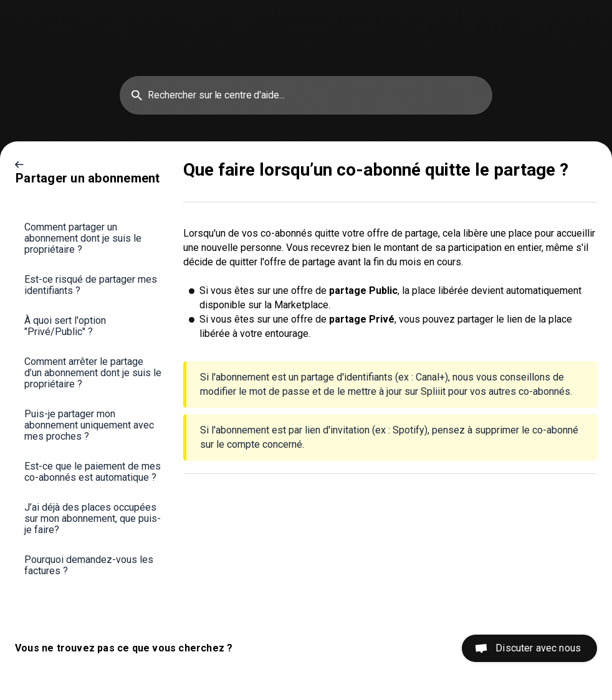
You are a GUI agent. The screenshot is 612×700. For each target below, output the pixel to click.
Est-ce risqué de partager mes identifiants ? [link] (91, 285)
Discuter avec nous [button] (538, 648)
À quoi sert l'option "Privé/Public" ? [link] (65, 326)
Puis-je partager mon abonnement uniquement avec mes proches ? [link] (89, 425)
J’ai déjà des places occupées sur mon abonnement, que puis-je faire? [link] (93, 518)
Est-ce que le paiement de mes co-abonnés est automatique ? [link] (93, 472)
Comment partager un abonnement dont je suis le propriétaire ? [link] (83, 238)
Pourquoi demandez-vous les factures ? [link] (89, 565)
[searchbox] (306, 95)
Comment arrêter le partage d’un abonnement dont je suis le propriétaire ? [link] (93, 373)
